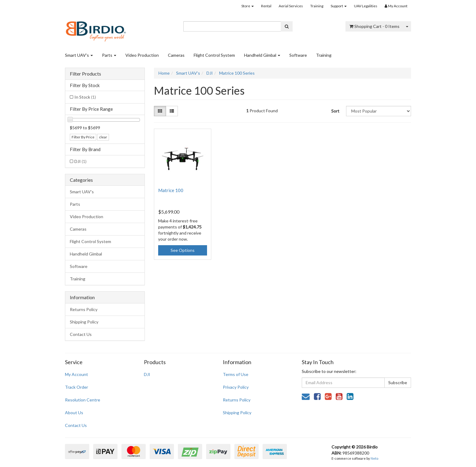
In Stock (85, 97)
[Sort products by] (379, 111)
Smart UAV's (79, 55)
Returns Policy (84, 309)
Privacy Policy (236, 387)
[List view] (172, 111)
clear (103, 137)
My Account (76, 374)
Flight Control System (214, 55)
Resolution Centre (83, 400)
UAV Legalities (366, 6)
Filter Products (85, 74)
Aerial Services (291, 6)
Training (317, 6)
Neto (374, 458)
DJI (80, 161)
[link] (317, 396)
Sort (335, 111)
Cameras (176, 55)
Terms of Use (236, 374)
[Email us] (306, 396)
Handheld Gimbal (262, 55)
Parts (109, 55)
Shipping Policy (84, 322)
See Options (183, 250)
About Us (74, 413)
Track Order (76, 387)
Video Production (142, 55)
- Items (374, 26)
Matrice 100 (171, 190)
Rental (266, 6)
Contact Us (81, 334)
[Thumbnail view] (160, 111)
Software (298, 55)
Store (248, 6)
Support (339, 6)
